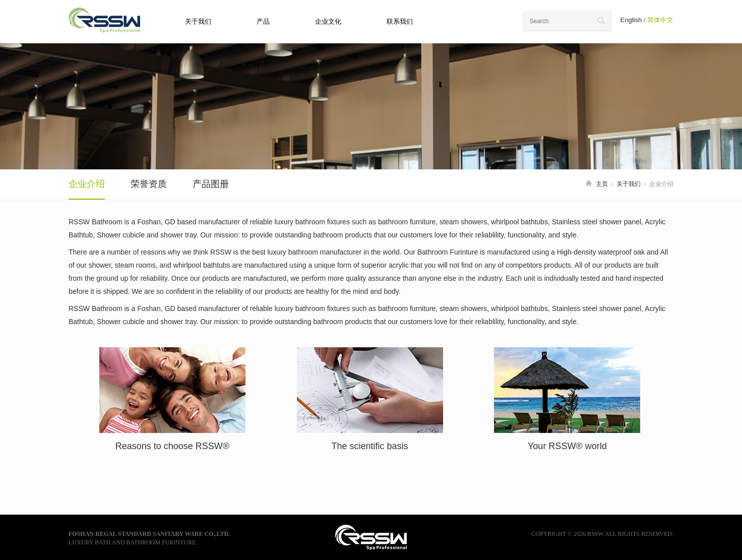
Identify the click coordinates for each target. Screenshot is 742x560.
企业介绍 (87, 184)
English (631, 20)
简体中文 (660, 20)
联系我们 (400, 21)
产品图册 (211, 184)
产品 (263, 21)
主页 (602, 184)
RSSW (111, 20)
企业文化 (328, 21)
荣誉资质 (149, 184)
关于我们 (198, 21)
